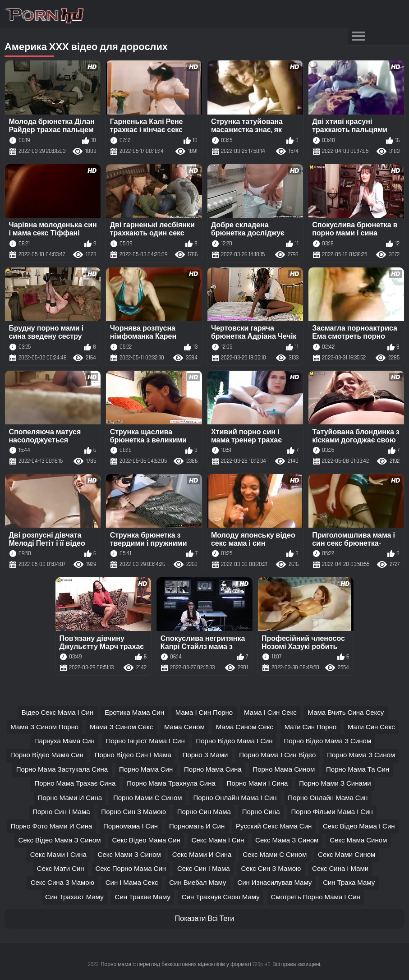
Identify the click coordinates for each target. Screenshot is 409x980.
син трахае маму (143, 897)
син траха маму (349, 883)
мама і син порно (204, 713)
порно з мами (205, 755)
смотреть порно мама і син (316, 897)
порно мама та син (358, 770)
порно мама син (146, 770)
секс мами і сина (58, 855)
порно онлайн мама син (328, 798)
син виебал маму (198, 883)
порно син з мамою (133, 812)
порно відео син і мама (133, 755)
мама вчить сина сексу (346, 713)
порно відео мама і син (234, 741)
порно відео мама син (47, 755)
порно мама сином (284, 770)
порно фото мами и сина (51, 826)
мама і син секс (270, 713)
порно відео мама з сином (327, 741)
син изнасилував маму (274, 883)
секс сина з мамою (62, 883)
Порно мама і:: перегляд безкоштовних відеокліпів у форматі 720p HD (186, 964)
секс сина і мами (340, 869)
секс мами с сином (275, 855)
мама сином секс (245, 727)
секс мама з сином (287, 840)
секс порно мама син (131, 869)
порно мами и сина (70, 798)
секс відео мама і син (359, 826)
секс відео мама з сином (60, 840)
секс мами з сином (129, 855)
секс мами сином (347, 855)
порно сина (261, 812)
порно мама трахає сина (75, 784)
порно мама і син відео (277, 755)
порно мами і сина (257, 784)
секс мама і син (218, 840)
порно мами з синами (335, 784)
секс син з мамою (271, 869)
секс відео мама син (146, 840)
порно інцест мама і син (145, 741)
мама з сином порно (44, 727)
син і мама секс (132, 883)
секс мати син (61, 869)
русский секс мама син (274, 826)
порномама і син (131, 826)
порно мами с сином (148, 798)
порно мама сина (213, 770)
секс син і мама (204, 869)
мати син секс (371, 727)
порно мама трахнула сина (171, 784)
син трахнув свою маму (221, 897)
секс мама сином (358, 840)
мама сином (184, 727)
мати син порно (311, 727)
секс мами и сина (202, 855)
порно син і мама (61, 812)
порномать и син (197, 826)
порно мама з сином (361, 755)
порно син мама (204, 812)
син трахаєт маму (74, 897)
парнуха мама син (64, 741)
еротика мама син (134, 713)
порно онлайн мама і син (235, 798)
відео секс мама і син (58, 713)
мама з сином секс (121, 727)
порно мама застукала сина (62, 770)
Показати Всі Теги (204, 919)
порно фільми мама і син (332, 812)
